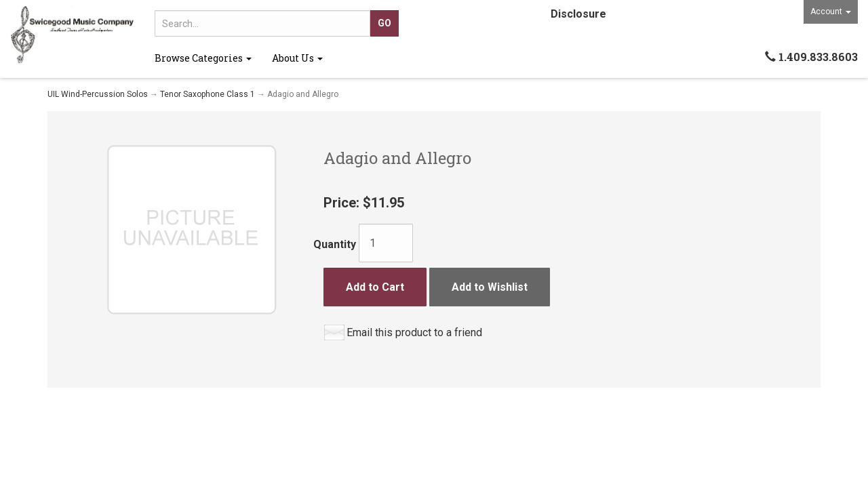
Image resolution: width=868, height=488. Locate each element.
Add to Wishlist (490, 287)
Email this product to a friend (414, 332)
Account (831, 12)
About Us (297, 58)
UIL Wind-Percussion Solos (98, 94)
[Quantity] (386, 243)
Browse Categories (203, 58)
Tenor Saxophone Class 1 (208, 94)
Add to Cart (375, 287)
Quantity (335, 244)
